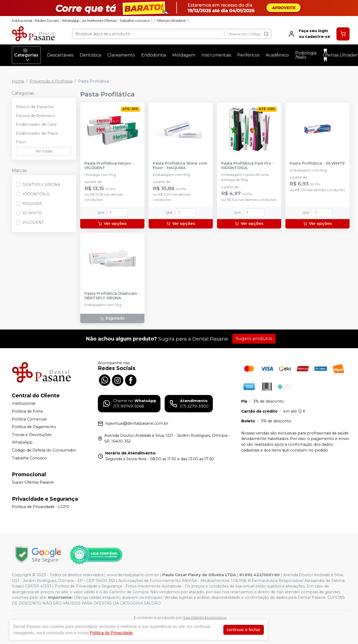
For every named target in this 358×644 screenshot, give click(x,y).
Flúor (21, 142)
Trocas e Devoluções (32, 435)
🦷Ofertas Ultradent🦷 (171, 21)
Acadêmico (277, 55)
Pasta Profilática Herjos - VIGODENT (109, 166)
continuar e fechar (244, 630)
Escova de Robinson (36, 116)
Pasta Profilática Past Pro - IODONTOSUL (248, 166)
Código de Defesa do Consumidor (44, 450)
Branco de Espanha (35, 107)
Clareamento (121, 55)
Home (18, 81)
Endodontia (154, 55)
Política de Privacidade (111, 633)
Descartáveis (60, 55)
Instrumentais (216, 55)
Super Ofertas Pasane (33, 482)
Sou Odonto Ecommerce (205, 618)
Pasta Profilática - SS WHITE (317, 163)
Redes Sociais (47, 21)
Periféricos (248, 55)
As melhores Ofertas (99, 21)
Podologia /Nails (306, 55)
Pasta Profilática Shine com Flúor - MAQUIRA (180, 166)
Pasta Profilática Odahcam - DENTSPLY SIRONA (112, 296)
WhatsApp (70, 21)
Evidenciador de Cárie (36, 124)
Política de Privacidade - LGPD (41, 507)
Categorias (26, 55)
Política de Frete (27, 411)
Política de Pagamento (34, 427)
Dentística (90, 55)
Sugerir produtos (254, 339)
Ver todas (44, 151)
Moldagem (184, 55)
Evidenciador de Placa (37, 133)
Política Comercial (29, 419)
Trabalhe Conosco (29, 458)
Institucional (22, 21)
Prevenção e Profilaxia (51, 81)
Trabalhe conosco (135, 21)
